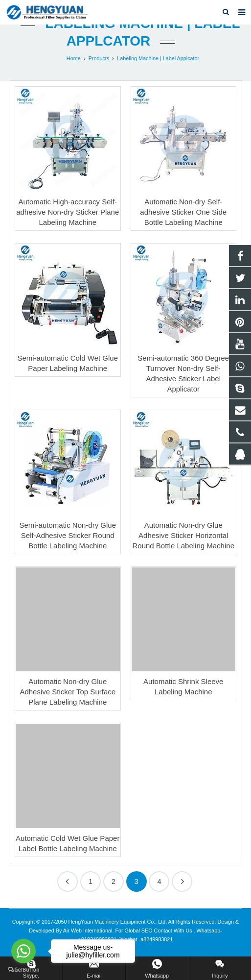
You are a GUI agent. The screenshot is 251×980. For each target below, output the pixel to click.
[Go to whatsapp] (23, 951)
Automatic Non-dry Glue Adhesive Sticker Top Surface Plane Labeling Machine (68, 692)
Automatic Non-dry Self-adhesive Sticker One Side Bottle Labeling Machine (183, 212)
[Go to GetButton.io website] (23, 970)
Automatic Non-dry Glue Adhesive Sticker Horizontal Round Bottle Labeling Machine (183, 535)
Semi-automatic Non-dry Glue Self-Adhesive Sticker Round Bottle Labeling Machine (68, 535)
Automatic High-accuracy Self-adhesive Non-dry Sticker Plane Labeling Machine (68, 212)
